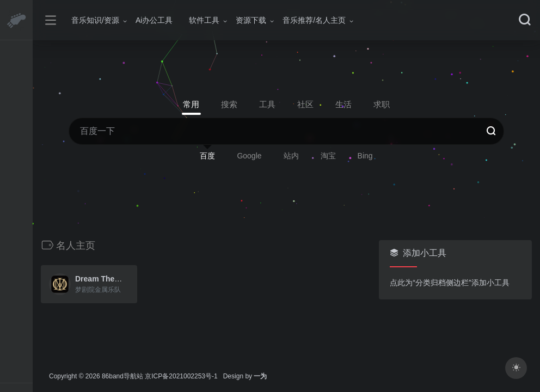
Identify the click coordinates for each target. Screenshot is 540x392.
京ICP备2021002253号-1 (181, 376)
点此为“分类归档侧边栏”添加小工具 (449, 283)
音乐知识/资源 (95, 20)
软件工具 (204, 20)
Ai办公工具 (154, 20)
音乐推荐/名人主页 (314, 20)
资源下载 (251, 20)
